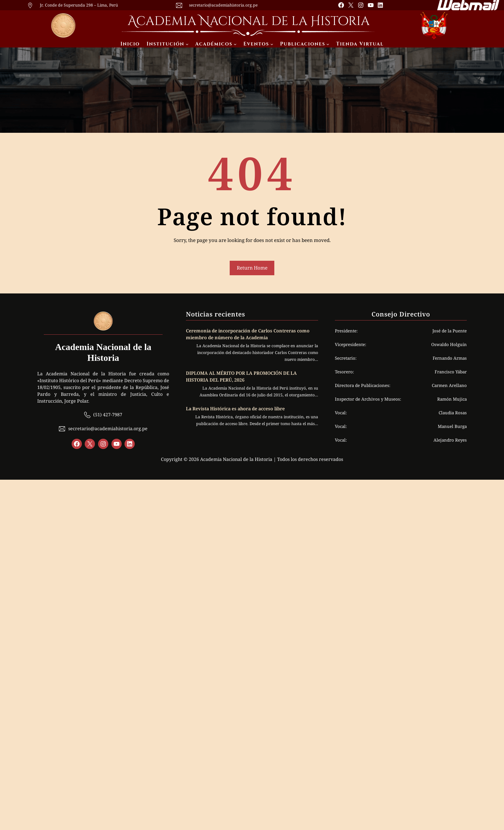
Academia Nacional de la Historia (249, 21)
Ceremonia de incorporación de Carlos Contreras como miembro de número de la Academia (248, 334)
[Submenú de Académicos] (235, 44)
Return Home (252, 268)
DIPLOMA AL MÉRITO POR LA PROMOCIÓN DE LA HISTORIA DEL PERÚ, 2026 (241, 376)
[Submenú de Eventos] (272, 44)
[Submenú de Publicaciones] (328, 44)
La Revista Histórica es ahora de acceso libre (236, 409)
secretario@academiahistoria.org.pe (223, 5)
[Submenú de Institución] (187, 44)
